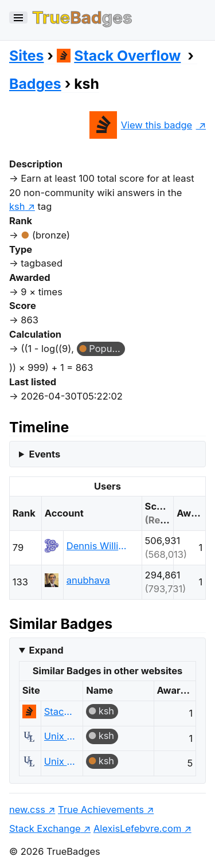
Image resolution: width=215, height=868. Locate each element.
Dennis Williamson (99, 546)
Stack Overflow (119, 56)
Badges (35, 84)
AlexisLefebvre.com (137, 828)
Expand (46, 650)
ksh (106, 711)
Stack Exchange (45, 828)
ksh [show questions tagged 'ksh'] (17, 206)
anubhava (88, 580)
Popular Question (107, 349)
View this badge (141, 125)
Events (44, 454)
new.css (27, 810)
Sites (26, 56)
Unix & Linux (60, 736)
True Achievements (101, 810)
